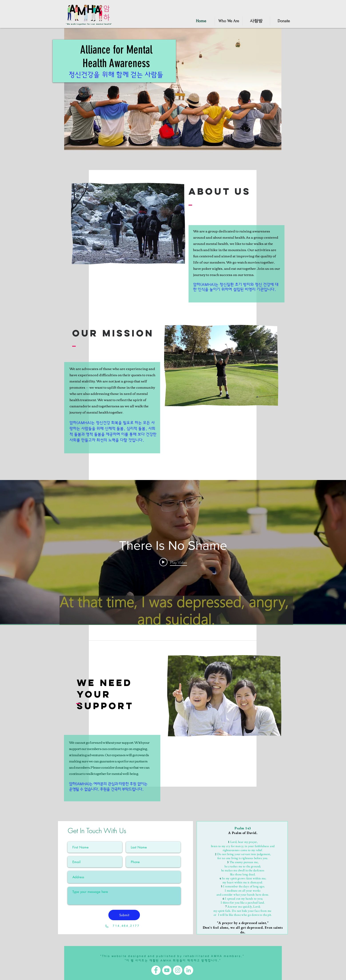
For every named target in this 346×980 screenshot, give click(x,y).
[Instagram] (178, 970)
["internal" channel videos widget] (173, 552)
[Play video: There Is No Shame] (173, 562)
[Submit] (124, 915)
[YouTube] (167, 970)
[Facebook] (156, 970)
